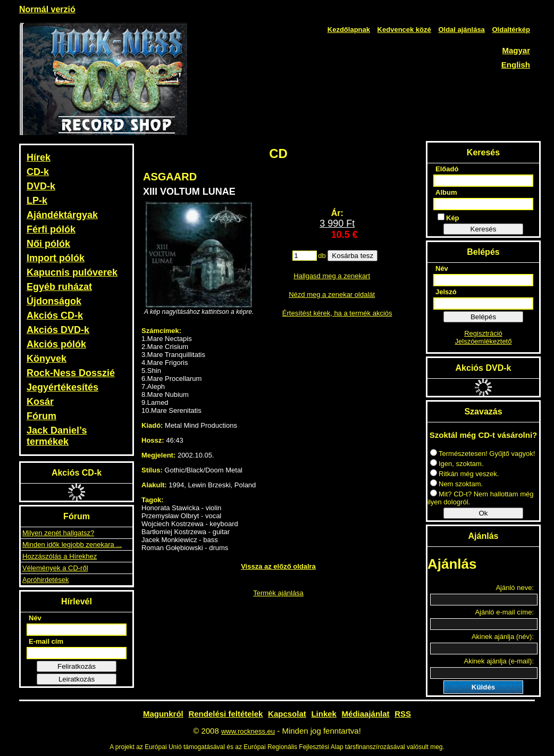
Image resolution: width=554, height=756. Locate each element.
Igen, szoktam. (457, 464)
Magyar (516, 50)
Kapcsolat (287, 714)
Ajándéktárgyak (62, 215)
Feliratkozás (77, 666)
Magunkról (163, 714)
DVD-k (41, 186)
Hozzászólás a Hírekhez (60, 556)
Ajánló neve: (515, 588)
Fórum (41, 416)
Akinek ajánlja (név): (503, 637)
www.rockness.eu (248, 731)
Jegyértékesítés (62, 387)
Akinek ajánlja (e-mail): (499, 661)
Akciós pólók (56, 344)
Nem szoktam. (456, 484)
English (516, 65)
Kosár (40, 402)
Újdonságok (54, 301)
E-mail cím (46, 641)
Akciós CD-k (55, 315)
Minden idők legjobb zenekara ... (72, 545)
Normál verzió (47, 9)
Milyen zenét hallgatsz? (58, 533)
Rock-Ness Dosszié (71, 373)
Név (35, 618)
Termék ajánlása (278, 593)
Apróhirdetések (45, 580)
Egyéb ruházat (59, 287)
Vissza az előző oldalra (278, 566)
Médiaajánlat (366, 714)
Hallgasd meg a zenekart (332, 276)
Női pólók (48, 244)
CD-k (38, 172)
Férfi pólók (51, 229)
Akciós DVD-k (58, 330)
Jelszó (446, 292)
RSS (403, 714)
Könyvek (47, 359)
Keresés (484, 229)
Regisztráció (483, 333)
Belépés (483, 317)
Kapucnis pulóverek (72, 272)
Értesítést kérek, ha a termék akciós (337, 313)
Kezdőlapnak (349, 30)
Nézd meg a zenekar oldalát (332, 294)
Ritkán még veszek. (464, 474)
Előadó (447, 169)
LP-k (37, 201)
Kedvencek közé (404, 30)
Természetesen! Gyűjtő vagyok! (482, 454)
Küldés (483, 687)
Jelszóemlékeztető (484, 341)
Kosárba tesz (352, 256)
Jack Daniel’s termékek (57, 436)
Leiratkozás (77, 679)
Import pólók (56, 258)
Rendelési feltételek (225, 714)
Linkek (324, 714)
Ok (483, 513)
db (322, 256)
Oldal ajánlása (461, 30)
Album (446, 192)
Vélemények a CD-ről (55, 568)
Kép (448, 218)
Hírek (39, 157)
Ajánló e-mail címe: (504, 612)
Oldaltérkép (511, 30)
